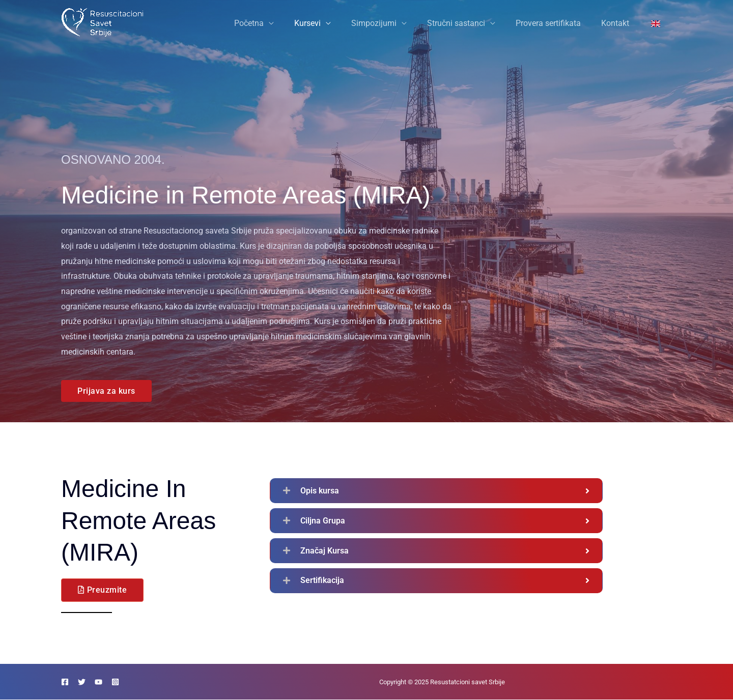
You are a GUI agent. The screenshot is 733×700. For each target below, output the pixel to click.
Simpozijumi (392, 23)
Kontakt (621, 23)
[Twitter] (88, 682)
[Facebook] (65, 682)
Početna (275, 23)
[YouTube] (111, 682)
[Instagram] (134, 682)
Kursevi (330, 23)
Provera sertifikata (558, 23)
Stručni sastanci (470, 23)
